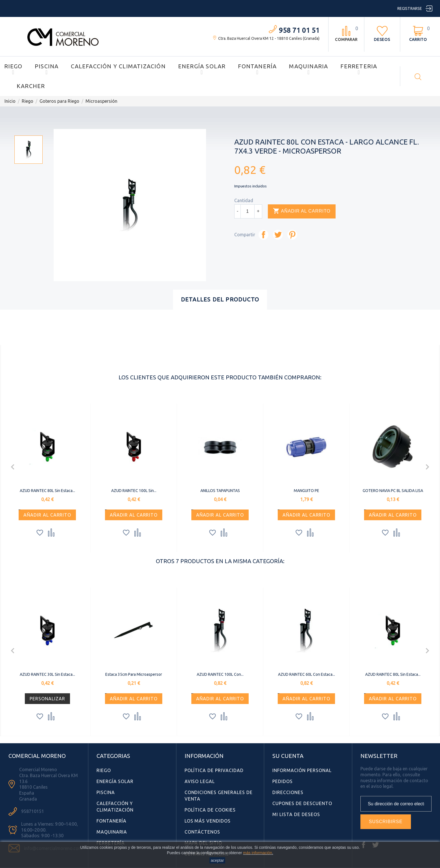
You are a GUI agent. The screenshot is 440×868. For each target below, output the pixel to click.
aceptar (217, 860)
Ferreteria (359, 66)
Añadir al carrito (302, 211)
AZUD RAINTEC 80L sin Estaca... (47, 491)
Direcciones (288, 792)
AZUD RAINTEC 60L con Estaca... (307, 674)
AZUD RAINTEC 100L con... (220, 674)
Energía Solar (202, 66)
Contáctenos (203, 832)
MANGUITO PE (307, 491)
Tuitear (278, 235)
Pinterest (292, 235)
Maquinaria (308, 66)
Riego (13, 66)
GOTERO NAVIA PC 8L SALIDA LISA (393, 491)
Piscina (47, 66)
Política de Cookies (210, 810)
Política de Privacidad (214, 770)
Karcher (31, 86)
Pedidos (283, 781)
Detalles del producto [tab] (220, 299)
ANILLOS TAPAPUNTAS (220, 491)
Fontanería (257, 66)
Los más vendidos (208, 821)
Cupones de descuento (302, 803)
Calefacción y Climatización (118, 66)
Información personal (302, 770)
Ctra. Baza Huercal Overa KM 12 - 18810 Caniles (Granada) (269, 38)
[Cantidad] (248, 211)
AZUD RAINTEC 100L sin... (134, 491)
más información (258, 853)
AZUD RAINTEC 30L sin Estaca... (47, 674)
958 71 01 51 (299, 30)
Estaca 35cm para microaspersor (134, 674)
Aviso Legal (200, 781)
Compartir (263, 235)
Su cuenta (288, 756)
